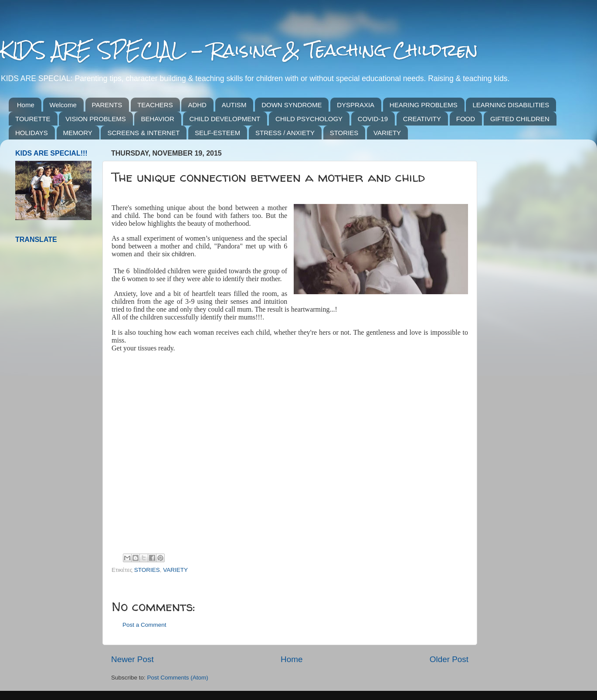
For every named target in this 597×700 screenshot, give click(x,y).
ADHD (197, 105)
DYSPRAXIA (356, 105)
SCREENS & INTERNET (143, 133)
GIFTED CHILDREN (520, 119)
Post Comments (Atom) (178, 678)
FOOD (466, 119)
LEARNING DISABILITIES (511, 105)
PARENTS (107, 105)
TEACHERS (155, 105)
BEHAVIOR (157, 119)
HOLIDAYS (32, 133)
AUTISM (234, 105)
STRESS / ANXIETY (285, 133)
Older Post (449, 659)
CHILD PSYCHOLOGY (309, 119)
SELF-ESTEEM (217, 133)
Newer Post (132, 659)
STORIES (344, 133)
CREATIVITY (422, 119)
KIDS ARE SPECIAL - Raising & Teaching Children (239, 50)
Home (26, 105)
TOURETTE (33, 119)
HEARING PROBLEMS (424, 105)
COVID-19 (373, 119)
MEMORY (78, 133)
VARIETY (387, 133)
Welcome (63, 105)
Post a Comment (144, 625)
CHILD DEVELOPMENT (225, 119)
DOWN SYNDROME (292, 105)
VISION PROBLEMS (95, 119)
